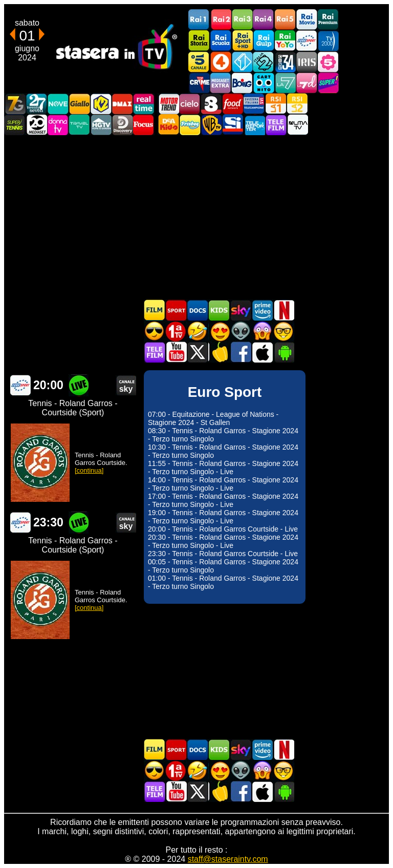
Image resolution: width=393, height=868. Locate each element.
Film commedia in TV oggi (198, 331)
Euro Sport (307, 41)
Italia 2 (264, 62)
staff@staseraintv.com (228, 859)
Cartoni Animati (219, 310)
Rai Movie (307, 20)
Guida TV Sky (241, 310)
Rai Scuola (221, 41)
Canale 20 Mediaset (36, 125)
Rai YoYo (285, 41)
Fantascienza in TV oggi (241, 331)
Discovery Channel (122, 125)
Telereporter (254, 125)
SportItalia (233, 125)
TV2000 (328, 41)
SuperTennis (15, 125)
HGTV (101, 125)
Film (155, 310)
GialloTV (79, 104)
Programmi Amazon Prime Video (262, 310)
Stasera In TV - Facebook (241, 352)
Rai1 (199, 20)
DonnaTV (58, 125)
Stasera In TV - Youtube (176, 352)
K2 (101, 104)
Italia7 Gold (15, 104)
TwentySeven (36, 104)
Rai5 (285, 20)
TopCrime (199, 83)
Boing (242, 83)
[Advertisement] (196, 217)
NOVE (58, 104)
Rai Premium (328, 20)
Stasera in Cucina (219, 352)
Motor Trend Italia (168, 104)
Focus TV (144, 125)
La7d (307, 83)
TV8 (211, 104)
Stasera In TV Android (283, 352)
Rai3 (242, 20)
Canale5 (199, 62)
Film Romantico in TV (219, 331)
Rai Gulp (264, 41)
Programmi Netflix (283, 310)
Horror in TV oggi (262, 331)
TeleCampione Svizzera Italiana (254, 104)
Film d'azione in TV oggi (155, 331)
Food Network (233, 104)
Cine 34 (285, 62)
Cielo (190, 104)
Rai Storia (199, 41)
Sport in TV (176, 310)
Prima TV (176, 331)
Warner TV (211, 125)
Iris (307, 62)
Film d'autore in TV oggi (283, 331)
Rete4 (221, 62)
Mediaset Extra (221, 83)
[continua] (89, 470)
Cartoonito (264, 83)
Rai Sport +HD (242, 41)
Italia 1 (242, 62)
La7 (285, 83)
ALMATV (297, 125)
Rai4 (264, 20)
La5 (328, 62)
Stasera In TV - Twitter (198, 352)
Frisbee (190, 125)
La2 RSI (297, 104)
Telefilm (276, 125)
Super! (328, 83)
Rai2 (221, 20)
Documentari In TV (198, 310)
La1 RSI (276, 104)
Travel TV (79, 125)
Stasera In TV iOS (262, 352)
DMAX (122, 104)
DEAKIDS (168, 125)
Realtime (144, 104)
